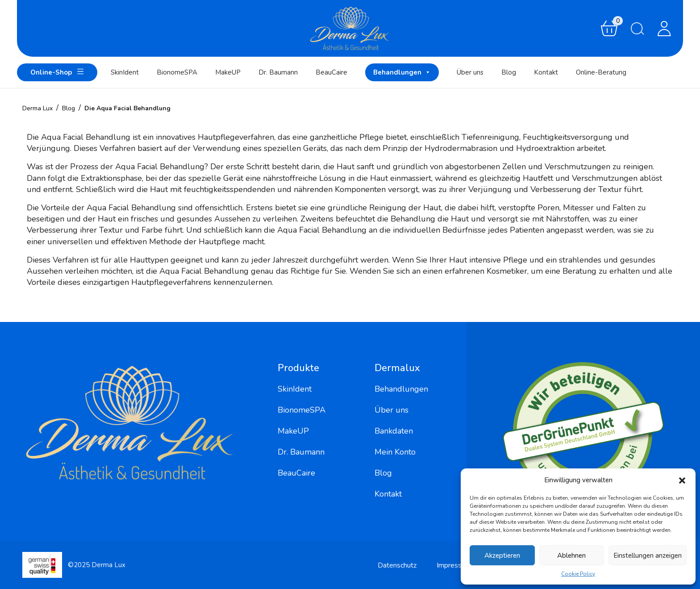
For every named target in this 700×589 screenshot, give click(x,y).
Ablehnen (571, 556)
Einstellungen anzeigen (648, 556)
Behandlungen (402, 72)
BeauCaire (331, 72)
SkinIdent (125, 72)
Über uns (470, 72)
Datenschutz (397, 565)
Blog (509, 72)
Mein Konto (395, 452)
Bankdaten (394, 431)
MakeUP (228, 72)
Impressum (454, 565)
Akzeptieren (502, 556)
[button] (682, 480)
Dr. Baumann (278, 72)
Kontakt (546, 72)
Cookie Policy (578, 574)
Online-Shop (57, 72)
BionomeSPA (177, 72)
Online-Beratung (601, 72)
